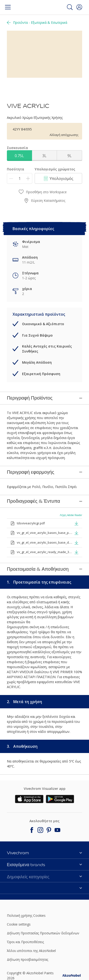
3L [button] (44, 156)
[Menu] (8, 7)
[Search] (70, 7)
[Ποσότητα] (20, 178)
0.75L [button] (19, 156)
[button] (79, 7)
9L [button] (70, 156)
